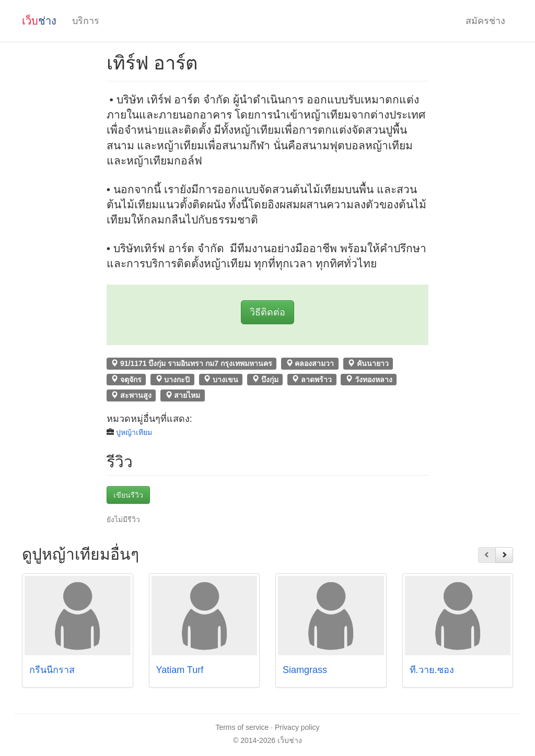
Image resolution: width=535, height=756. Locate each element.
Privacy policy (297, 727)
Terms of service (242, 727)
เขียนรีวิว (128, 495)
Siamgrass (305, 670)
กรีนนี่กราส (52, 670)
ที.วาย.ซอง (432, 670)
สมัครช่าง (485, 21)
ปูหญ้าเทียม (134, 432)
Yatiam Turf (180, 670)
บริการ (86, 21)
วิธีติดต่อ (267, 312)
